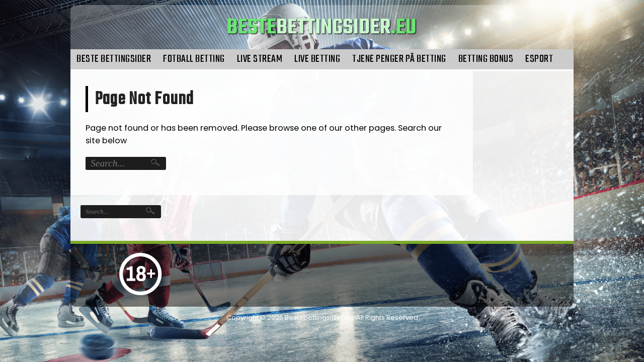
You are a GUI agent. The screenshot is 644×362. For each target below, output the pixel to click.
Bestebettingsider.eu (319, 318)
